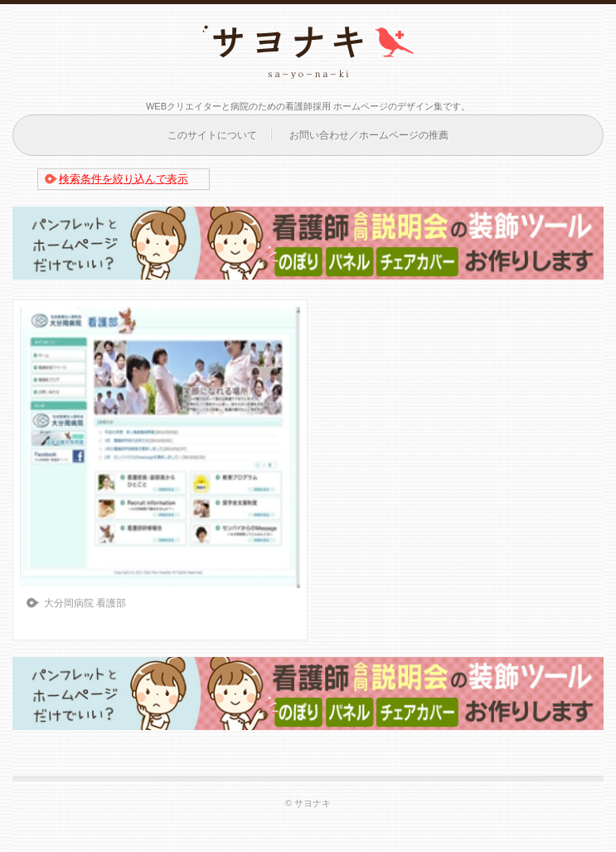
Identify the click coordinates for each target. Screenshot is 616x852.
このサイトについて (212, 135)
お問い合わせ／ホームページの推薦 (369, 135)
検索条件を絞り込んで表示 (124, 179)
